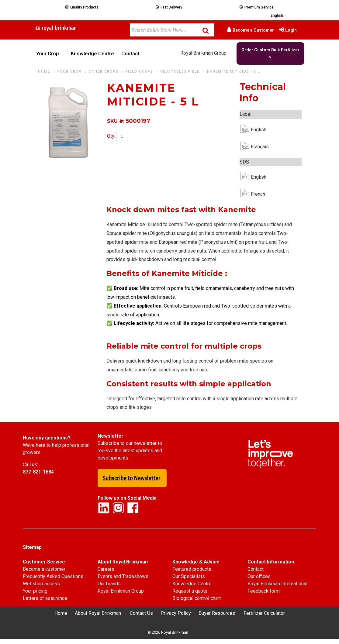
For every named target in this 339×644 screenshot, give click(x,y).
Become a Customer (253, 30)
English (256, 130)
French (256, 194)
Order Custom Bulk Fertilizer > (270, 53)
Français (256, 147)
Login (291, 30)
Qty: (111, 136)
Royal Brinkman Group (203, 53)
